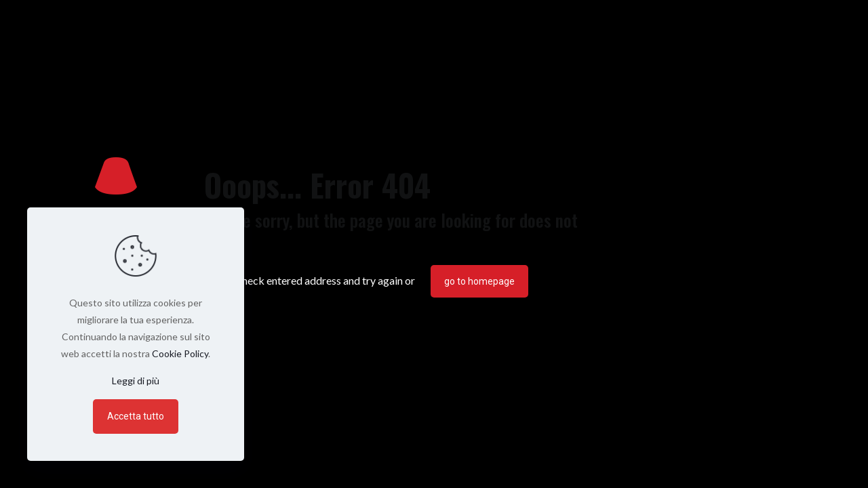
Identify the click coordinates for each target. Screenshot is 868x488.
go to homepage (479, 281)
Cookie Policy (180, 353)
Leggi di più (136, 381)
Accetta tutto (136, 416)
